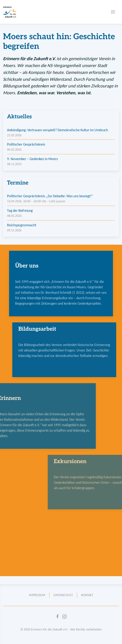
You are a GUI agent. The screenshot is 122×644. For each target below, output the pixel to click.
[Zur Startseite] (10, 12)
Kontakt (87, 595)
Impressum (37, 595)
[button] (113, 12)
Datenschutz (63, 595)
